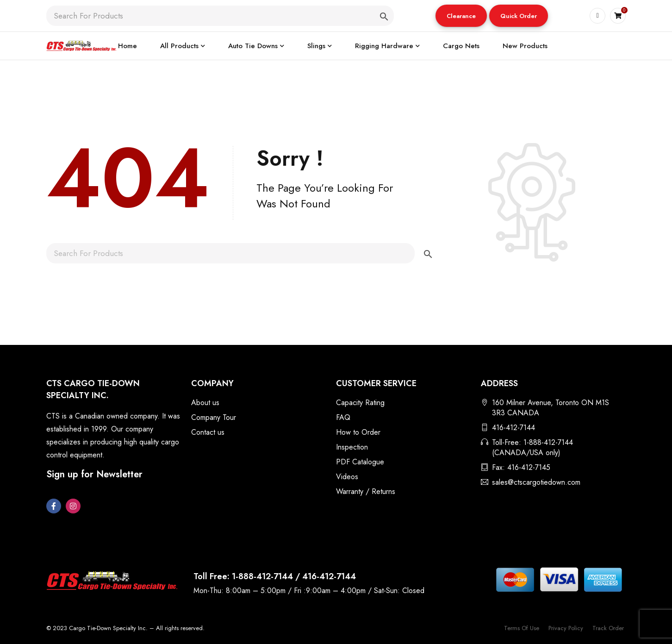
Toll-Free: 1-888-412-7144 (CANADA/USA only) (532, 447)
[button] (461, 16)
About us (205, 403)
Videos (347, 477)
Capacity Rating (360, 403)
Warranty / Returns (366, 491)
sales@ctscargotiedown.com (536, 482)
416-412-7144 (513, 428)
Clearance (461, 16)
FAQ (343, 417)
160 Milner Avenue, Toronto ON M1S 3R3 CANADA (551, 408)
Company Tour (214, 417)
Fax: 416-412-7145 (521, 467)
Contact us (208, 432)
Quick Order (519, 16)
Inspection (352, 447)
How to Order (358, 432)
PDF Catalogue (360, 462)
